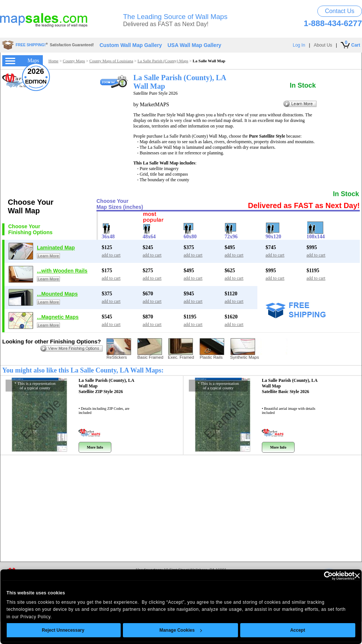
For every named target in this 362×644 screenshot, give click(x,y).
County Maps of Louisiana (111, 61)
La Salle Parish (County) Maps (163, 61)
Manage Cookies (175, 630)
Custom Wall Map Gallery (131, 45)
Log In (299, 45)
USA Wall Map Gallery (194, 45)
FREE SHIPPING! (31, 45)
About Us (323, 45)
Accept (292, 630)
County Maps (74, 61)
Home (53, 61)
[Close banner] (351, 576)
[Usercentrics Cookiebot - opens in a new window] (316, 576)
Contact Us (339, 11)
